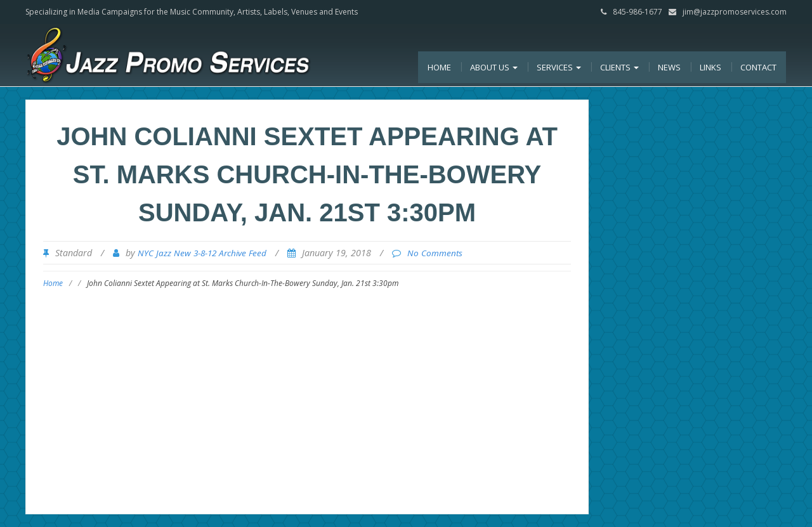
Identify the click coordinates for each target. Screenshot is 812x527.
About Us (494, 67)
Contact (758, 67)
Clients (619, 67)
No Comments (435, 253)
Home (439, 67)
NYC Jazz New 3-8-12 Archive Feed (202, 253)
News (669, 67)
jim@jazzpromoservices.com (735, 12)
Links (710, 67)
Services (559, 67)
